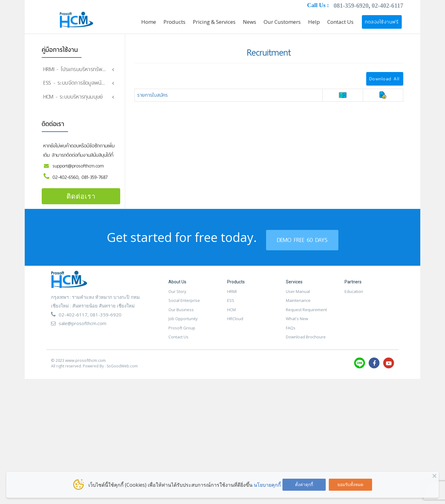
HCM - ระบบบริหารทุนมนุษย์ (73, 101)
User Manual (298, 295)
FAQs (291, 332)
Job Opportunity (183, 323)
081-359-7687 (95, 181)
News (250, 22)
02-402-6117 (388, 6)
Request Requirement (306, 314)
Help (314, 22)
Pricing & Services (214, 22)
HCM (231, 314)
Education (354, 295)
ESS (231, 305)
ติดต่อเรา (81, 200)
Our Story (177, 295)
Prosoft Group (182, 332)
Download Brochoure (306, 341)
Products (174, 22)
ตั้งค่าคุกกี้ (304, 484)
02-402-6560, (67, 181)
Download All (385, 79)
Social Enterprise (184, 305)
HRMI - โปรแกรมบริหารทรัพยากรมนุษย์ (85, 69)
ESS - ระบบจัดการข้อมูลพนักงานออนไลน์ (86, 83)
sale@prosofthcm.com (83, 328)
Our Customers (282, 22)
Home (149, 22)
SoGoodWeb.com (122, 370)
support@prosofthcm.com (78, 170)
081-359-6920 (351, 6)
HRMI (232, 295)
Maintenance (298, 305)
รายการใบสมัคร (153, 95)
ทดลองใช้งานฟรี (382, 22)
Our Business (181, 314)
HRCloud (235, 323)
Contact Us (340, 22)
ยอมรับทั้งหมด (350, 484)
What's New (297, 323)
